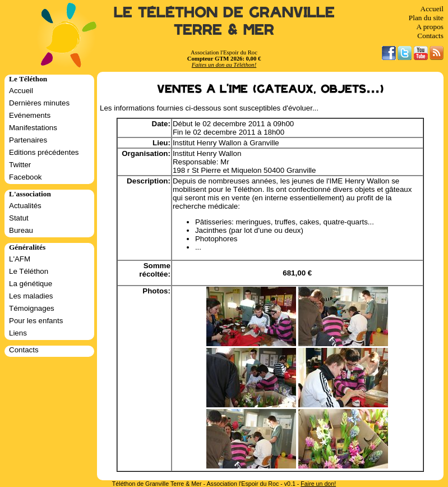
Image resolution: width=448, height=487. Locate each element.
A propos (430, 27)
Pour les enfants (36, 321)
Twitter (20, 165)
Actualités (25, 206)
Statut (19, 218)
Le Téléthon (29, 271)
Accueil (432, 9)
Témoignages (32, 308)
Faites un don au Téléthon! (224, 65)
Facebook (26, 177)
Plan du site (426, 18)
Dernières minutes (39, 103)
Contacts (430, 36)
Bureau (21, 230)
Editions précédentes (44, 152)
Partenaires (28, 140)
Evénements (30, 115)
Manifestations (33, 128)
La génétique (31, 284)
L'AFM (20, 259)
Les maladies (31, 296)
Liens (18, 333)
